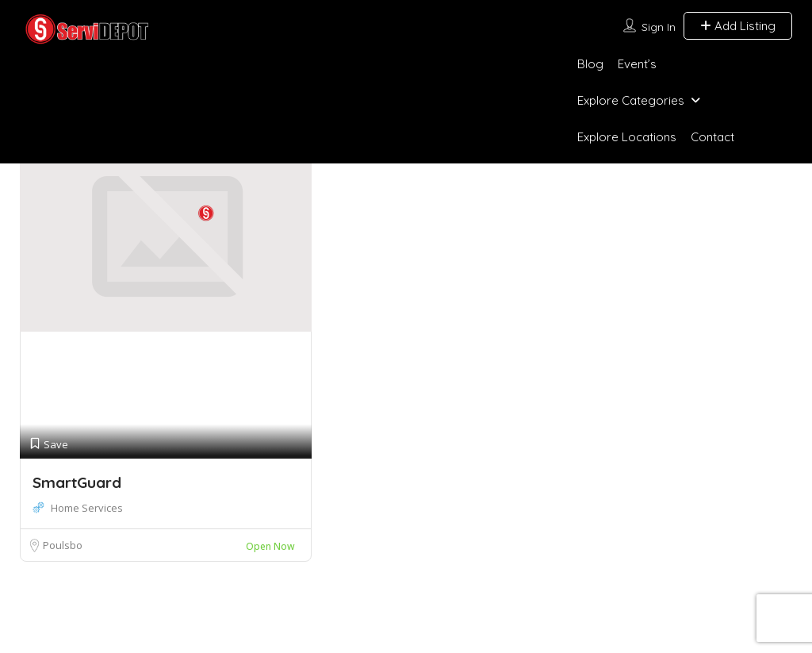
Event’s (637, 64)
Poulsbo (63, 545)
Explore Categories (631, 100)
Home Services (87, 508)
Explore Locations (627, 137)
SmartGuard (77, 482)
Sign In (659, 27)
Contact (712, 137)
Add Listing (738, 26)
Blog (590, 64)
